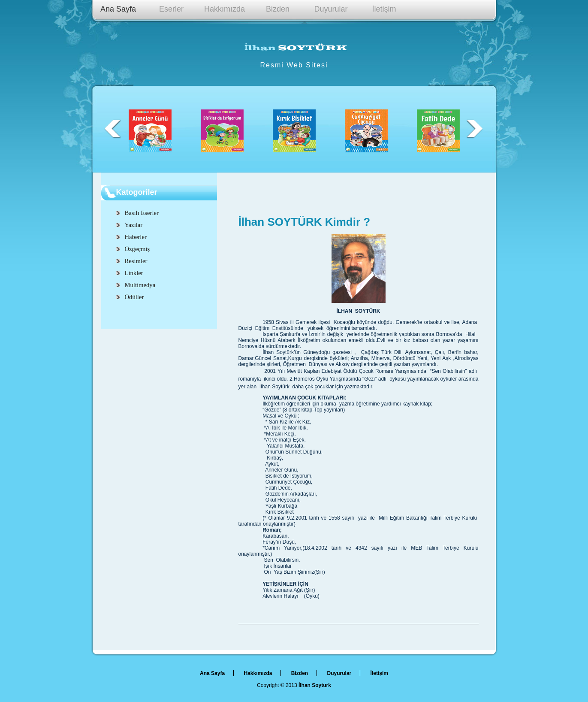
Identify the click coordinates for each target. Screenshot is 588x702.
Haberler (136, 237)
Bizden (278, 9)
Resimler (136, 261)
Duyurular (331, 9)
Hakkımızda (225, 9)
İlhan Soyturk (315, 685)
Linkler (134, 273)
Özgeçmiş (137, 249)
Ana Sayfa (118, 9)
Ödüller (134, 297)
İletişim (384, 9)
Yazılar (134, 225)
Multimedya (140, 285)
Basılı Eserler (142, 213)
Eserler (171, 9)
